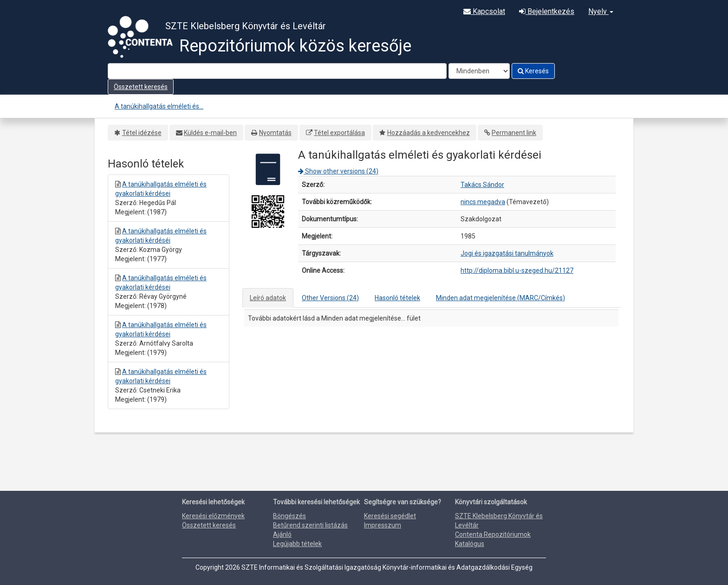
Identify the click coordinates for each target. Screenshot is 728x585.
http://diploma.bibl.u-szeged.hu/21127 (517, 270)
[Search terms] (277, 71)
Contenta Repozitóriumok (493, 534)
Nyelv (601, 11)
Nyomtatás (275, 133)
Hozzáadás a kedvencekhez (429, 133)
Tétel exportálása (339, 133)
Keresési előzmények (213, 516)
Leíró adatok (268, 298)
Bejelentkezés (547, 11)
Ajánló (282, 534)
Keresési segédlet (390, 516)
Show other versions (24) (338, 171)
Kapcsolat (484, 11)
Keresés (533, 71)
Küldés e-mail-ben (210, 133)
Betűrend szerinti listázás (310, 525)
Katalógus (470, 544)
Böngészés (289, 516)
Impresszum (383, 525)
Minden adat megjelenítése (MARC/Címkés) (500, 298)
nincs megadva (483, 202)
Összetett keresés (141, 87)
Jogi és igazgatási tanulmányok (507, 253)
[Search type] (479, 71)
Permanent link (514, 133)
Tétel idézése (142, 133)
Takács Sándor (482, 185)
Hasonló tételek (397, 298)
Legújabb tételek (297, 544)
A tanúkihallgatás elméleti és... (159, 106)
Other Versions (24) (330, 298)
